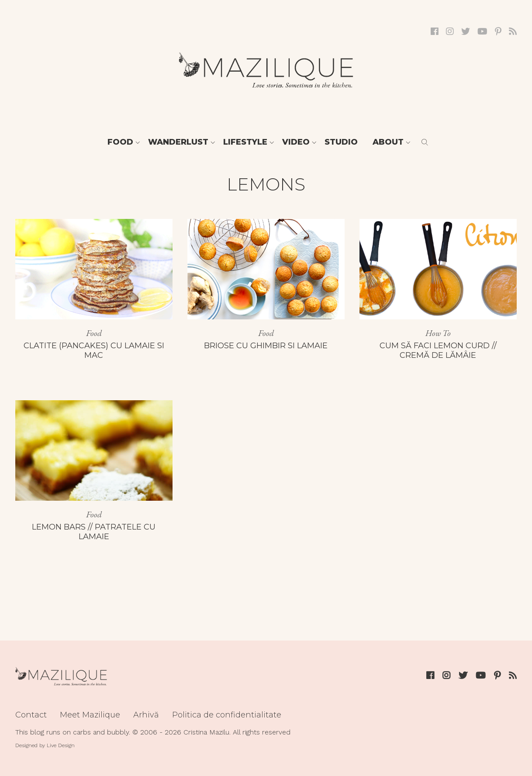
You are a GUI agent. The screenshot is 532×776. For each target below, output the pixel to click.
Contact (31, 715)
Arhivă (146, 715)
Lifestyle (245, 142)
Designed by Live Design (45, 745)
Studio (341, 142)
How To (438, 333)
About (388, 142)
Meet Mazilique (90, 715)
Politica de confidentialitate (227, 715)
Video (296, 142)
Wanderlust (178, 142)
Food (120, 142)
